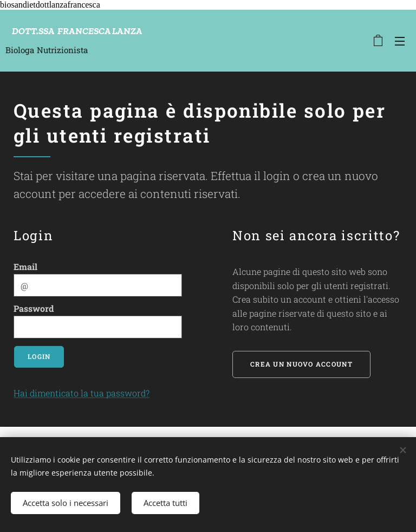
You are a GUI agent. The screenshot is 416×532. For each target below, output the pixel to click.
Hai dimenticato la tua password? (82, 393)
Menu (400, 41)
